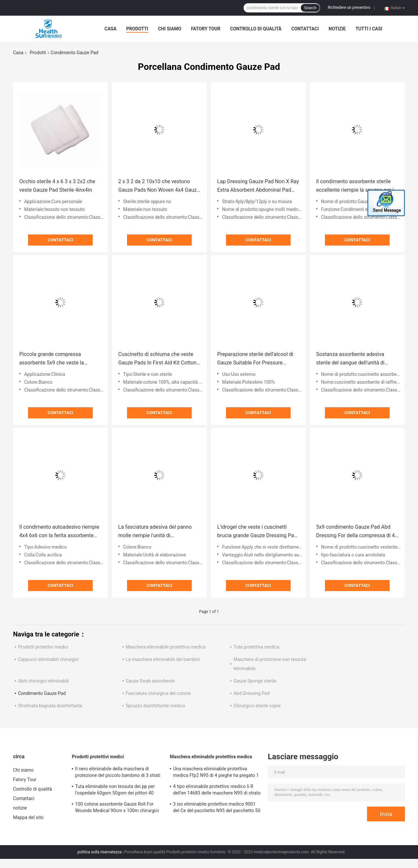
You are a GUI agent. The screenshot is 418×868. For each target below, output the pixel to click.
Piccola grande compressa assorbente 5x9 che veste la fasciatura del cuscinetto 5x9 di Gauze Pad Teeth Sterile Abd (56, 359)
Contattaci (305, 29)
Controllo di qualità (256, 29)
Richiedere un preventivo (349, 8)
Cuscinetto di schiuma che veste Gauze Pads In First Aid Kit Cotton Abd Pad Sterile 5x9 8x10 (157, 359)
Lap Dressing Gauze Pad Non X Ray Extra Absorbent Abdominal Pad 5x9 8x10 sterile (258, 186)
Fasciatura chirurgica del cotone (158, 693)
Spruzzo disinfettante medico (155, 706)
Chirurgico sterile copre (257, 706)
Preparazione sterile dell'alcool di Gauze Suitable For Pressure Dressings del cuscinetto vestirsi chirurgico (255, 359)
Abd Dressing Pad (252, 693)
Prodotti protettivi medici (43, 647)
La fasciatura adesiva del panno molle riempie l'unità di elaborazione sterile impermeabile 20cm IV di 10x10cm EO (157, 532)
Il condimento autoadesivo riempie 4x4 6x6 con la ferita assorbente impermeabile (59, 532)
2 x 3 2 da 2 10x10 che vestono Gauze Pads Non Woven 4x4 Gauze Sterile (159, 186)
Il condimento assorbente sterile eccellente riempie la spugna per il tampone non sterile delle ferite (355, 186)
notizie (337, 29)
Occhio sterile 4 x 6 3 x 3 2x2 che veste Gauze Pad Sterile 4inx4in (57, 186)
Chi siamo (170, 29)
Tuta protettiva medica (256, 647)
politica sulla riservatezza (99, 852)
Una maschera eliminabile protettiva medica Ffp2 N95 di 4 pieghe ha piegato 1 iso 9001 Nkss (216, 773)
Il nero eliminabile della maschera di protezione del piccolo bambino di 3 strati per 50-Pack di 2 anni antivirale (118, 773)
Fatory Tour (206, 29)
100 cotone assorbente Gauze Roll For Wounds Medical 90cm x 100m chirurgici (117, 807)
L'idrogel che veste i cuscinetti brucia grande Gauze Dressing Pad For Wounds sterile (257, 532)
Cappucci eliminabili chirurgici (48, 659)
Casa (111, 29)
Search (310, 8)
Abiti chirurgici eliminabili (43, 681)
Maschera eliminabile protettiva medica (166, 647)
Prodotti (137, 29)
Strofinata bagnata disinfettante (50, 706)
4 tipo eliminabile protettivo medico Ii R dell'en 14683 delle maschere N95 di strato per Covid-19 (217, 791)
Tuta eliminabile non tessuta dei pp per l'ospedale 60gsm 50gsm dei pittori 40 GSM (115, 791)
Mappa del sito (28, 817)
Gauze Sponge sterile (255, 681)
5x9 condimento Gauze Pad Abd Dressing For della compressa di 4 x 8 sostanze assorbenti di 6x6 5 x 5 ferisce (355, 532)
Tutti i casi (369, 29)
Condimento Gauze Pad (42, 693)
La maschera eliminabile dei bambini (163, 659)
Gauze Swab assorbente (150, 681)
